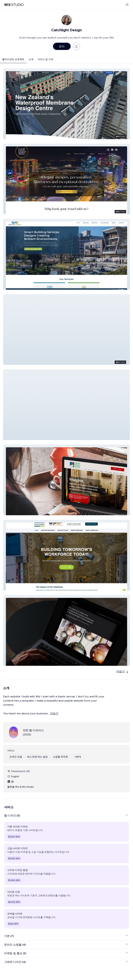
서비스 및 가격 (45, 59)
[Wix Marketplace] (14, 5)
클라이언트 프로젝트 (13, 59)
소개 (31, 59)
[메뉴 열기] (127, 5)
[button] (66, 104)
